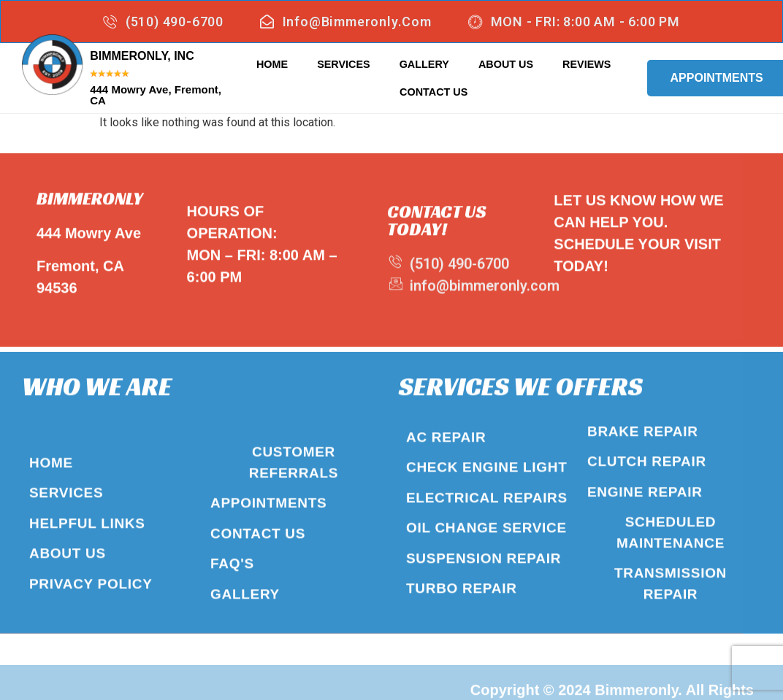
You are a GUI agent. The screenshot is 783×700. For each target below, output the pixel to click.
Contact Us (433, 91)
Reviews (587, 64)
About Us (506, 64)
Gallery (424, 64)
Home (272, 64)
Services (344, 64)
